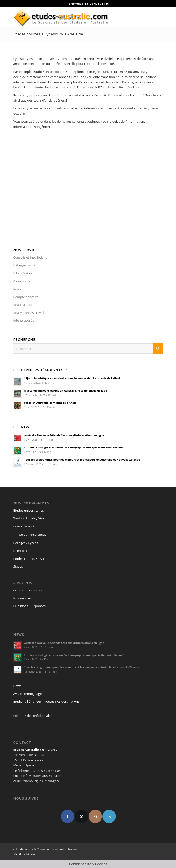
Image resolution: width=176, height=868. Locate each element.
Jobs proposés (23, 320)
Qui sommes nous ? (28, 590)
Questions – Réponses (29, 606)
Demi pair (20, 551)
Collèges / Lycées (25, 543)
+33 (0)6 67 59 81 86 (96, 4)
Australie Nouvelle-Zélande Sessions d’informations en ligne (64, 435)
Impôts (18, 289)
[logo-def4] (73, 17)
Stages (18, 566)
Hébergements (24, 265)
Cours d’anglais (24, 526)
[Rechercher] (88, 349)
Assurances (21, 281)
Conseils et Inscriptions (30, 257)
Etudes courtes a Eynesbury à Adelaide (48, 34)
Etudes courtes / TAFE (29, 559)
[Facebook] (68, 816)
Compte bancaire (26, 297)
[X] (81, 816)
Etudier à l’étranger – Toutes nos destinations (46, 701)
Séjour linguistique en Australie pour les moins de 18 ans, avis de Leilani (72, 378)
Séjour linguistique (33, 535)
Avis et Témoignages (28, 694)
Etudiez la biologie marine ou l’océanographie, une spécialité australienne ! (74, 447)
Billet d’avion (22, 273)
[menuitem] (23, 854)
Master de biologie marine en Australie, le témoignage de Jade (65, 390)
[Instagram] (95, 816)
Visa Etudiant (23, 305)
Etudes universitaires (28, 510)
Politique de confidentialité (33, 716)
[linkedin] (109, 816)
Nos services (22, 598)
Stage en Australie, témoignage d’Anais (50, 403)
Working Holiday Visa (29, 518)
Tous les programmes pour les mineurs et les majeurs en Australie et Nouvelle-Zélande (82, 460)
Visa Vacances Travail (29, 313)
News (17, 686)
